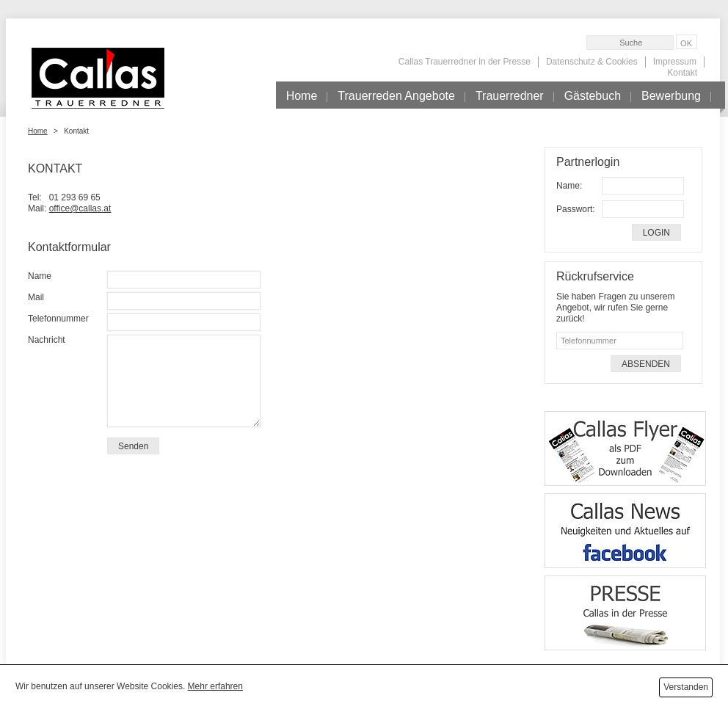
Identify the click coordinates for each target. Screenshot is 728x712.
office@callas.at (80, 208)
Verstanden (686, 687)
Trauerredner (510, 96)
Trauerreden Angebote (396, 96)
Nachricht (47, 340)
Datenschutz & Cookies (592, 62)
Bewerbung (671, 96)
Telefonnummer (58, 319)
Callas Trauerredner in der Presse (465, 62)
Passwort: (576, 209)
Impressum (675, 62)
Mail (36, 297)
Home (302, 96)
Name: (569, 186)
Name (40, 276)
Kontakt (682, 73)
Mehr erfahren (215, 686)
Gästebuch (593, 96)
